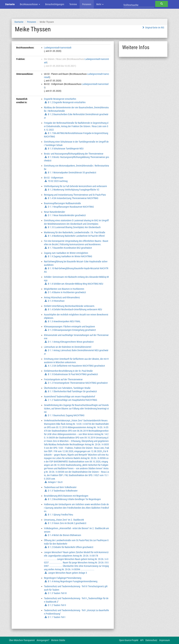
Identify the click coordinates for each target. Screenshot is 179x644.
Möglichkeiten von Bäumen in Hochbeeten (64, 289)
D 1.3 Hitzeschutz (56, 301)
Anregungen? (43, 640)
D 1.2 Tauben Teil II (57, 605)
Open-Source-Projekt (129, 640)
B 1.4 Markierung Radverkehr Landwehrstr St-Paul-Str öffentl (76, 236)
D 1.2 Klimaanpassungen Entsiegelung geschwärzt (72, 330)
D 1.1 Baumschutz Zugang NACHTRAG (66, 415)
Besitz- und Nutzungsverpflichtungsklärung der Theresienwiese (74, 154)
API (142, 640)
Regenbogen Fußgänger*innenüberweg (63, 578)
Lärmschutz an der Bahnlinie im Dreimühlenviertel (68, 347)
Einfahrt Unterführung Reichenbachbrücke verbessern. (69, 306)
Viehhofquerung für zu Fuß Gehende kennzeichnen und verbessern (75, 186)
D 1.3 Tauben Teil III (57, 593)
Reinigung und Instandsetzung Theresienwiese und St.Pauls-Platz (75, 195)
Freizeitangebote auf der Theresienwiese (63, 379)
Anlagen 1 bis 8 (55, 482)
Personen (87, 4)
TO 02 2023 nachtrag (58, 181)
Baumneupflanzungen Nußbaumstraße (62, 203)
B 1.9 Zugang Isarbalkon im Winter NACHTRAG (70, 256)
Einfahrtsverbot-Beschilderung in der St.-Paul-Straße (68, 371)
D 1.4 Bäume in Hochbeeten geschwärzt (67, 292)
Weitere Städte (58, 640)
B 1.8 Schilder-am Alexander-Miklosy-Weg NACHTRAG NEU (76, 284)
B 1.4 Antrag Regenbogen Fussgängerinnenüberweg (73, 581)
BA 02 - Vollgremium (54, 178)
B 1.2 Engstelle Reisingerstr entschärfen (67, 102)
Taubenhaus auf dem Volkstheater (60, 487)
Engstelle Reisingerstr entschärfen (60, 99)
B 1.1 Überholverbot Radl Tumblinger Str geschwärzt (72, 391)
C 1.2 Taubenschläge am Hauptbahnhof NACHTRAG (72, 400)
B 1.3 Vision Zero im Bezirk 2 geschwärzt (67, 523)
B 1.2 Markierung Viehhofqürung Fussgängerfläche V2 (74, 190)
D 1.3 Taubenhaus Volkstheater (63, 491)
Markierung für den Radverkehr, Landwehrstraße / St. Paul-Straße (75, 232)
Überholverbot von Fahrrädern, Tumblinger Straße (67, 388)
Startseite (10, 4)
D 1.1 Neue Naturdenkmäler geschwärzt (67, 215)
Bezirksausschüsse (30, 4)
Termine (73, 4)
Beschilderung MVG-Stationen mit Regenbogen (66, 496)
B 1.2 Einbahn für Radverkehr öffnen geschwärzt (71, 547)
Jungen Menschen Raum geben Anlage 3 (67, 573)
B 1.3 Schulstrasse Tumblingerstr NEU (66, 149)
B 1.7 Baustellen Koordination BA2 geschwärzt (70, 248)
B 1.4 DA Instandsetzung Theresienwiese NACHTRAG (73, 198)
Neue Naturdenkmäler (55, 212)
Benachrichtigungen (55, 4)
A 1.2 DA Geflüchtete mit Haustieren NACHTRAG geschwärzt (76, 366)
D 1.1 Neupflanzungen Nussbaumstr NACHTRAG (71, 207)
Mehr (100, 4)
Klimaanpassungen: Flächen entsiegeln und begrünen (69, 327)
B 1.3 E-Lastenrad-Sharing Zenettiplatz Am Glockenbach (74, 227)
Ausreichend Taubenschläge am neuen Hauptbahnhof (69, 397)
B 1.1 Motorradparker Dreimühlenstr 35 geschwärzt (72, 173)
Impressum (165, 640)
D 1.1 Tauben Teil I (57, 617)
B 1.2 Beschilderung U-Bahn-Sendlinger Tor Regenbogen (74, 499)
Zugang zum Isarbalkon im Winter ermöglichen (66, 253)
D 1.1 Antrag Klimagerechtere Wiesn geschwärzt (71, 342)
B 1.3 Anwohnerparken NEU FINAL (64, 321)
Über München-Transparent (22, 640)
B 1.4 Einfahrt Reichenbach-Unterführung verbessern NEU (75, 309)
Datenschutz (151, 640)
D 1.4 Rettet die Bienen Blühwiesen (65, 535)
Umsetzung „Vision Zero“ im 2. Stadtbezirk (64, 520)
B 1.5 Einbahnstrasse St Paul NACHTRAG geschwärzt (73, 374)
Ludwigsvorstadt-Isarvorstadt (58, 48)
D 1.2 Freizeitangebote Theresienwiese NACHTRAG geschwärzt (78, 383)
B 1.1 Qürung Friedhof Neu (60, 515)
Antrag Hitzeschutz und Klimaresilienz (62, 297)
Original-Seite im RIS (153, 28)
